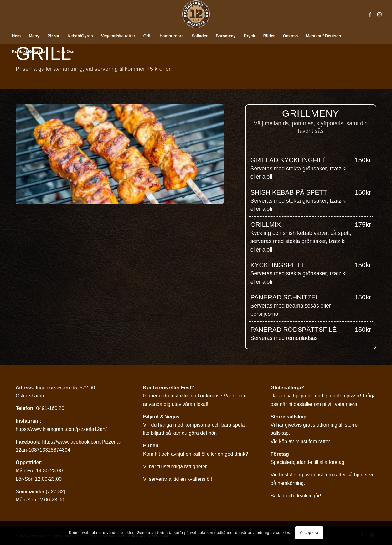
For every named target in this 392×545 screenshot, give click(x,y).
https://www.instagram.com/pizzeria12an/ (61, 429)
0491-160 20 (50, 408)
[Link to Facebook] (370, 14)
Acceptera (309, 533)
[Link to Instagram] (379, 14)
